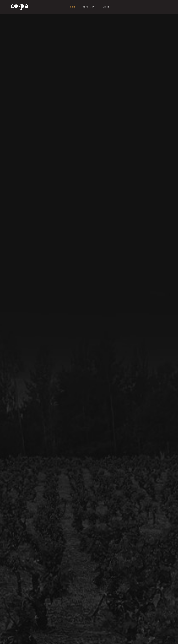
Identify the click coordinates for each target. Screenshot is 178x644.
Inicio (72, 7)
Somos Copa (89, 7)
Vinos (106, 7)
